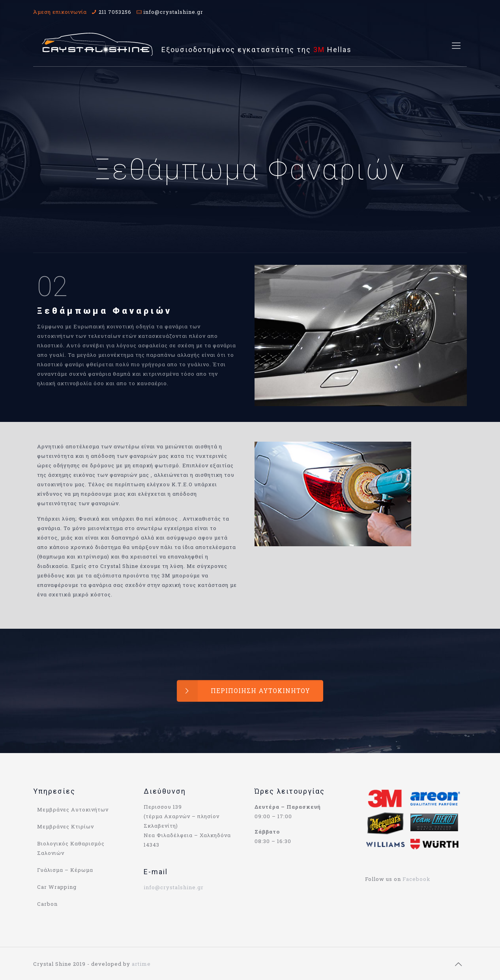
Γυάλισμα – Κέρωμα (65, 870)
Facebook (417, 879)
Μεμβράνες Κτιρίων (66, 826)
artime (141, 964)
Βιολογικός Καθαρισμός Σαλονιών (71, 848)
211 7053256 (115, 12)
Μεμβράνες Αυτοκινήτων (73, 809)
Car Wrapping (57, 887)
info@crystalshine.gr (173, 12)
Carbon (47, 904)
